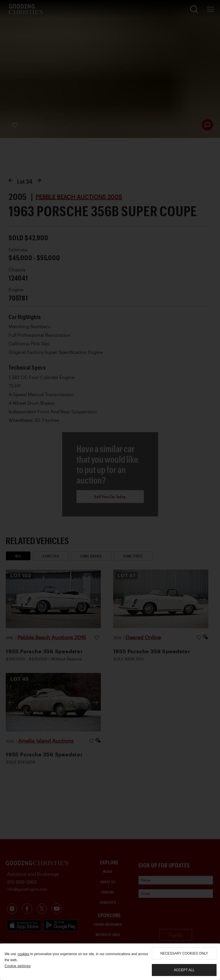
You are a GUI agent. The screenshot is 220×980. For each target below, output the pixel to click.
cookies (23, 954)
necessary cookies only (184, 953)
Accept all (184, 970)
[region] (110, 962)
